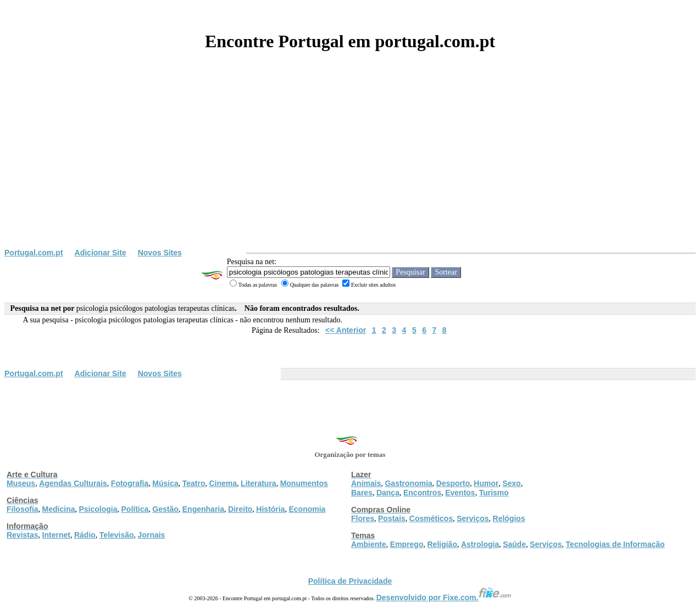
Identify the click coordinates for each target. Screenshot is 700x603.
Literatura (259, 483)
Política (135, 509)
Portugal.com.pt (34, 253)
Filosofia (23, 509)
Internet (56, 535)
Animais (366, 483)
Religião (442, 544)
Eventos (460, 493)
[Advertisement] (350, 166)
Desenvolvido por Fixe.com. (444, 598)
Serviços (473, 518)
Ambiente (369, 544)
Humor (486, 483)
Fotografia (130, 483)
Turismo (494, 493)
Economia (307, 509)
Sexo (511, 483)
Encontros (422, 493)
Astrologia (480, 544)
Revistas (23, 535)
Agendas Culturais (73, 483)
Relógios (509, 518)
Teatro (194, 483)
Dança (388, 493)
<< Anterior (346, 330)
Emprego (407, 544)
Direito (240, 509)
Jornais (152, 535)
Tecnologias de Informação (615, 544)
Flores (363, 518)
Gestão (165, 509)
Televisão (117, 535)
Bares (362, 493)
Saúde (514, 544)
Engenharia (203, 509)
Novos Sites (160, 253)
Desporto (453, 483)
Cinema (223, 483)
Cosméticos (431, 518)
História (270, 509)
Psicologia (98, 509)
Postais (392, 518)
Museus (21, 483)
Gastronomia (408, 483)
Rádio (85, 535)
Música (165, 483)
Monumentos (304, 483)
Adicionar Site (101, 253)
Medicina (59, 509)
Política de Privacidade (350, 581)
